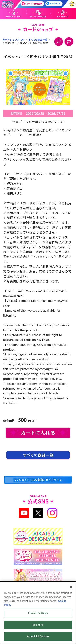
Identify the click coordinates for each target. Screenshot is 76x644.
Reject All (38, 625)
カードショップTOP (13, 40)
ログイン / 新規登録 (32, 4)
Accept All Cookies (38, 636)
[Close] (71, 587)
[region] (38, 613)
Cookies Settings (38, 613)
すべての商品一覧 (38, 40)
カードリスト (53, 4)
